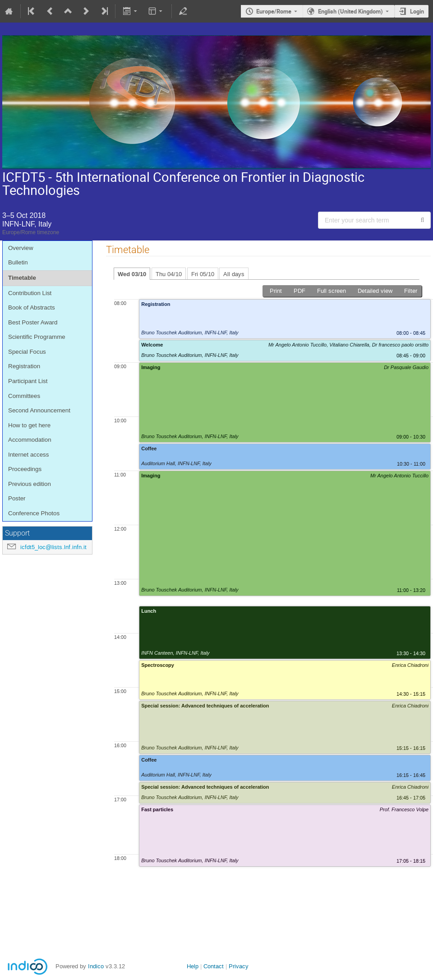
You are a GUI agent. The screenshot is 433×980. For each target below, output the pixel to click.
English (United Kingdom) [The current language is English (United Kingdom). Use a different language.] (350, 11)
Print (276, 291)
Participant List (28, 381)
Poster (17, 498)
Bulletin (18, 262)
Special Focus (27, 352)
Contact (214, 966)
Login (417, 11)
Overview (21, 248)
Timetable (22, 278)
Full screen (332, 291)
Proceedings (25, 469)
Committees (24, 396)
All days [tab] (234, 274)
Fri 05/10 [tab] (203, 274)
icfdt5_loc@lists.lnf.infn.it (53, 547)
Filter (411, 291)
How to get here (29, 425)
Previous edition (30, 484)
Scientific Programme (37, 337)
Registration (24, 366)
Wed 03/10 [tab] (132, 274)
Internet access (28, 455)
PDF (299, 291)
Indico (96, 966)
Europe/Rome (274, 11)
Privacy (239, 966)
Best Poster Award (33, 322)
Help (193, 966)
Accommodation (30, 440)
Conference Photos (34, 513)
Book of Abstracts (32, 307)
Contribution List (30, 293)
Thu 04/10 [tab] (169, 274)
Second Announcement (39, 410)
